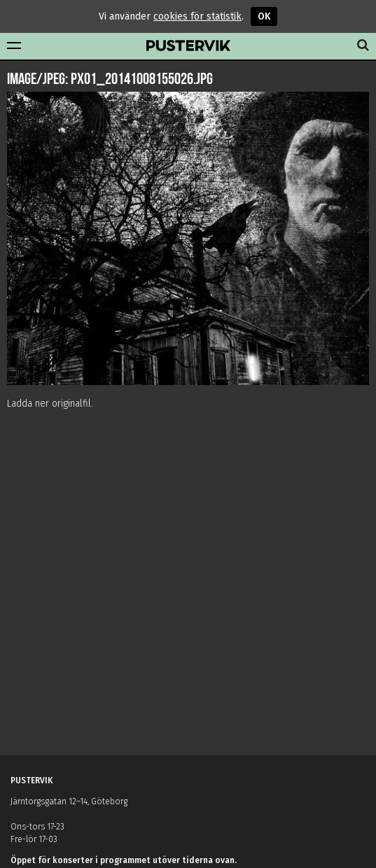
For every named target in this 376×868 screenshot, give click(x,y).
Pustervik (188, 46)
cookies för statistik (197, 16)
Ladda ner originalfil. (50, 404)
